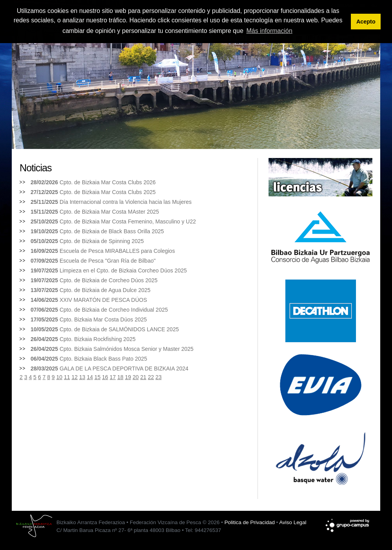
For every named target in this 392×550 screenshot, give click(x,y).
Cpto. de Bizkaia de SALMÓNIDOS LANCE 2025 (119, 329)
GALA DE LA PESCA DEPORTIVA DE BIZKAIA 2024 (124, 368)
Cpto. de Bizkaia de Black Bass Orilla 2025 (112, 231)
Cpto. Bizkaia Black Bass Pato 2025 (103, 359)
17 (113, 377)
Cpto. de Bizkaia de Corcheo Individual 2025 (114, 310)
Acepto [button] (366, 22)
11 (67, 377)
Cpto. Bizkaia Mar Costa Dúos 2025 (103, 319)
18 (120, 377)
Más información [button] (269, 31)
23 (159, 377)
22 (151, 377)
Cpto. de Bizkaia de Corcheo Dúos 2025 (109, 280)
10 (60, 377)
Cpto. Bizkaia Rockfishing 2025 (98, 339)
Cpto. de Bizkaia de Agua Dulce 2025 (105, 290)
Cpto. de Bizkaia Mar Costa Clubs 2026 (108, 182)
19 (128, 377)
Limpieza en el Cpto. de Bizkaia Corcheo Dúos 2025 (123, 270)
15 (98, 377)
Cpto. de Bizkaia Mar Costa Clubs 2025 (108, 192)
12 (74, 377)
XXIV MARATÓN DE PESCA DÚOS (103, 300)
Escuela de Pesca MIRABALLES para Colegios (117, 251)
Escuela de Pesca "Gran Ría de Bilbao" (108, 261)
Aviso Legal (293, 522)
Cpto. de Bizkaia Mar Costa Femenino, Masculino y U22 (128, 221)
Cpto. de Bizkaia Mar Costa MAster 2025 (109, 212)
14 (90, 377)
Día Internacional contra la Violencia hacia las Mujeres (126, 202)
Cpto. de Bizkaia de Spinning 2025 (102, 241)
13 (82, 377)
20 (136, 377)
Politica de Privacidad (249, 522)
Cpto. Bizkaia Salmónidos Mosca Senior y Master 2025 (127, 349)
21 (143, 377)
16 (105, 377)
